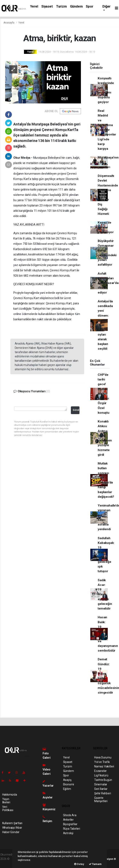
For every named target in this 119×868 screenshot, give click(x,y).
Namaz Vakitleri (104, 766)
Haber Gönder (11, 832)
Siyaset (47, 6)
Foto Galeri (47, 753)
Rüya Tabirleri (72, 829)
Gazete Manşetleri (101, 799)
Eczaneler (100, 771)
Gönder (76, 410)
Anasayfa (9, 23)
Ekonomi (69, 784)
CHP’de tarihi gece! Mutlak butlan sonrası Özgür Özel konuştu (104, 394)
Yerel (34, 6)
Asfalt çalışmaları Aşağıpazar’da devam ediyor (108, 283)
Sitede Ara (70, 815)
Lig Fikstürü (101, 775)
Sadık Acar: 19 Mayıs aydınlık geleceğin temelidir (105, 594)
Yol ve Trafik (102, 762)
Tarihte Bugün (103, 780)
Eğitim (67, 789)
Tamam (95, 864)
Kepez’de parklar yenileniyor (106, 227)
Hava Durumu (103, 757)
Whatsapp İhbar (12, 828)
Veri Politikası (8, 808)
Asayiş (67, 780)
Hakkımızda (10, 795)
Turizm (61, 6)
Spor (90, 6)
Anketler (68, 820)
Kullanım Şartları (12, 823)
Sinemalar (101, 784)
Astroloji (68, 833)
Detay (79, 864)
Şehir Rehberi (103, 793)
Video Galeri (47, 770)
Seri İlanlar (101, 789)
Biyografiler (70, 824)
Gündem (76, 6)
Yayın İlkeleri (6, 801)
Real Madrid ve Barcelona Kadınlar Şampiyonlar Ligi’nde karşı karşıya (107, 130)
